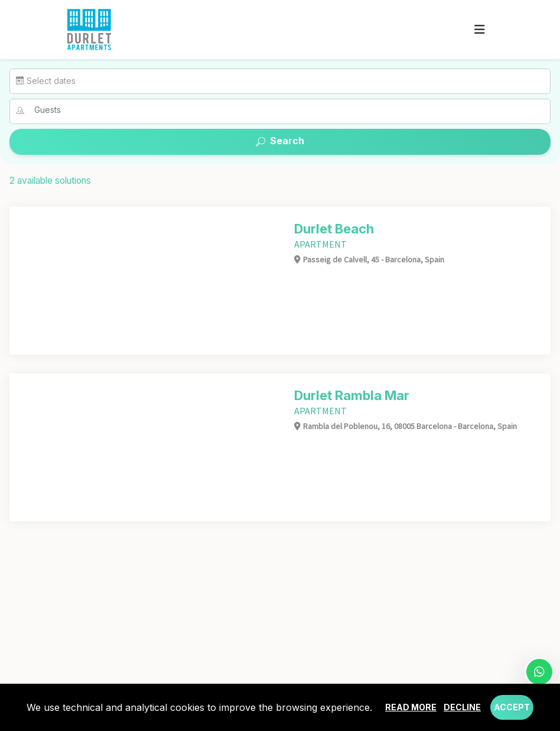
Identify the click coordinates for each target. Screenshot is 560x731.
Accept (512, 707)
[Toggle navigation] (480, 30)
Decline (462, 707)
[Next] (268, 281)
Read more (411, 707)
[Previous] (21, 281)
